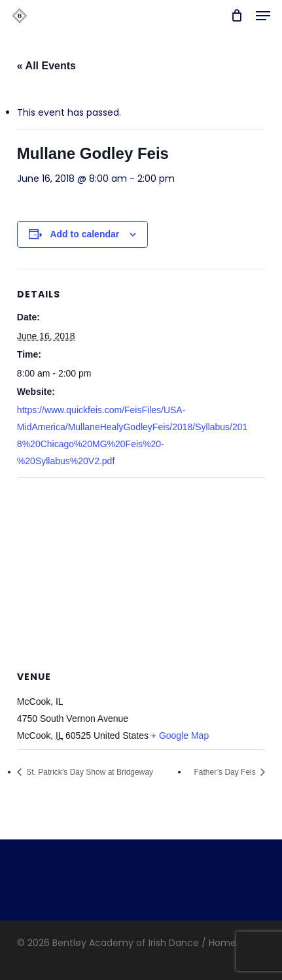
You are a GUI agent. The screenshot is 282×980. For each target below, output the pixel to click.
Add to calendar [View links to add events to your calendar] (84, 234)
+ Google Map (180, 735)
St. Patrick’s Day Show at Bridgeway (89, 772)
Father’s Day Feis (226, 772)
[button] (263, 16)
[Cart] (237, 16)
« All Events (46, 66)
